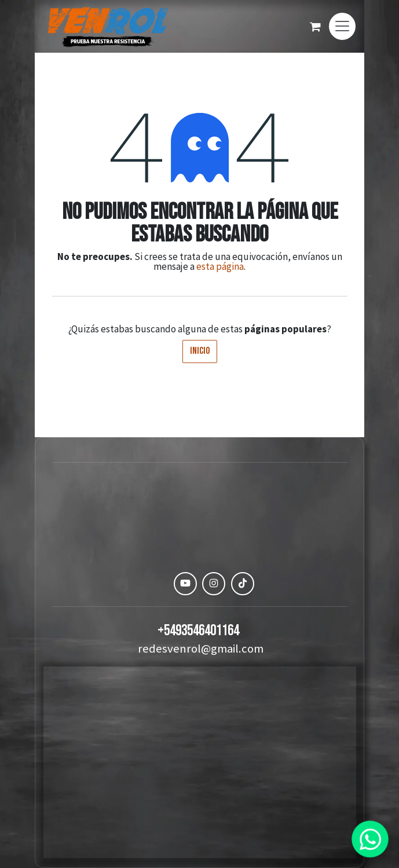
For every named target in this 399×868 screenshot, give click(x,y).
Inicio (200, 351)
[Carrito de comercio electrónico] (315, 27)
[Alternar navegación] (342, 26)
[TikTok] (243, 584)
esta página (220, 266)
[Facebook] (156, 584)
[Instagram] (214, 584)
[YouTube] (185, 584)
